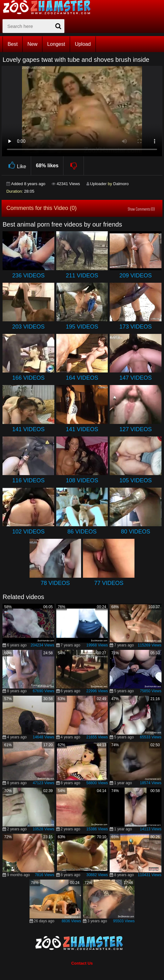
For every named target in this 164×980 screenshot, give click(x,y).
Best (13, 44)
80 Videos (136, 532)
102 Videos (28, 532)
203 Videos (28, 327)
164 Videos (82, 378)
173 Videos (136, 327)
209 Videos (136, 276)
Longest (56, 44)
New (32, 44)
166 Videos (28, 378)
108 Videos (82, 480)
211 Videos (82, 276)
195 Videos (82, 327)
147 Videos (136, 378)
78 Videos (55, 583)
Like (16, 166)
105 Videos (136, 480)
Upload (83, 44)
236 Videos (28, 276)
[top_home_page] (50, 7)
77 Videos (109, 583)
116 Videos (28, 480)
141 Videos (28, 429)
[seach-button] (58, 26)
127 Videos (136, 429)
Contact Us (82, 963)
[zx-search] (33, 26)
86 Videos (82, 532)
